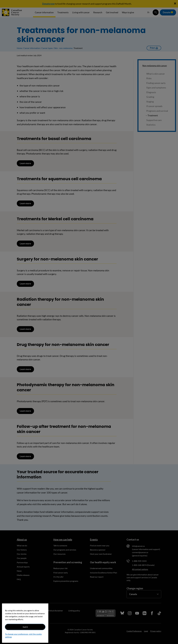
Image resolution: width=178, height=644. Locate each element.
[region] (25, 623)
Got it (25, 627)
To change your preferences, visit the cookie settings (23, 635)
